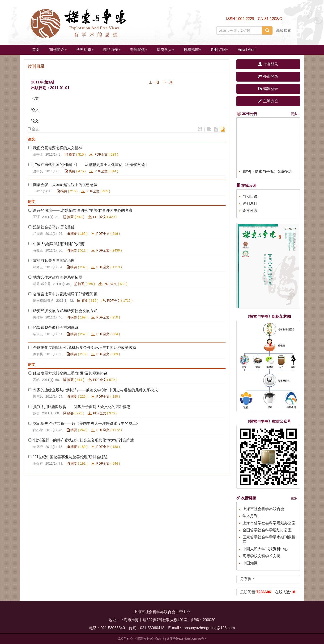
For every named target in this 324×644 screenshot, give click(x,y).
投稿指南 (192, 50)
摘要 (70, 154)
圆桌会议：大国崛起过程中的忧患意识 (65, 185)
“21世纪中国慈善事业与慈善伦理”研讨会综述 (70, 457)
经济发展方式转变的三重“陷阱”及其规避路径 (70, 373)
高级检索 (284, 31)
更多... (295, 114)
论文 (35, 98)
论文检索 (250, 211)
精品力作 (112, 50)
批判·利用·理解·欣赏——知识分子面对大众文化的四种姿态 (82, 407)
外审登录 (268, 76)
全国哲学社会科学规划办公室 (267, 530)
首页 (36, 50)
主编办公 (268, 101)
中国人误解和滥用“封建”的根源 (59, 244)
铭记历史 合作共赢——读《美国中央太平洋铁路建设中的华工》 (86, 423)
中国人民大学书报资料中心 (265, 549)
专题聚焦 (139, 50)
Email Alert (247, 50)
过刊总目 (250, 204)
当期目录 (250, 196)
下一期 (168, 82)
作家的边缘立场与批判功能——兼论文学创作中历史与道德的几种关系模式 (95, 390)
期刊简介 (58, 50)
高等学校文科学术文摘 (261, 556)
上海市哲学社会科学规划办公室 (269, 523)
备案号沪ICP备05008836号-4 (187, 639)
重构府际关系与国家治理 (54, 261)
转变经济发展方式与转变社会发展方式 (65, 311)
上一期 (154, 82)
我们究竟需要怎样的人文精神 (58, 148)
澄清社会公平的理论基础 (54, 227)
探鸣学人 (166, 50)
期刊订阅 (219, 50)
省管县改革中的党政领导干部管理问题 (65, 294)
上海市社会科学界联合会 (263, 509)
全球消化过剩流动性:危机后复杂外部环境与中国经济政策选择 (85, 348)
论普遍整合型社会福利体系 (56, 328)
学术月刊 (250, 516)
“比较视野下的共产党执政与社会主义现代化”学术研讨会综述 (83, 440)
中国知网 (250, 563)
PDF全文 (101, 154)
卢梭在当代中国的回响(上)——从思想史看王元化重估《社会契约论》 (91, 165)
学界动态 (85, 50)
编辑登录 (268, 89)
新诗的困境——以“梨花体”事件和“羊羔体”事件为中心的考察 (83, 210)
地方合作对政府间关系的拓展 (58, 277)
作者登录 (268, 64)
